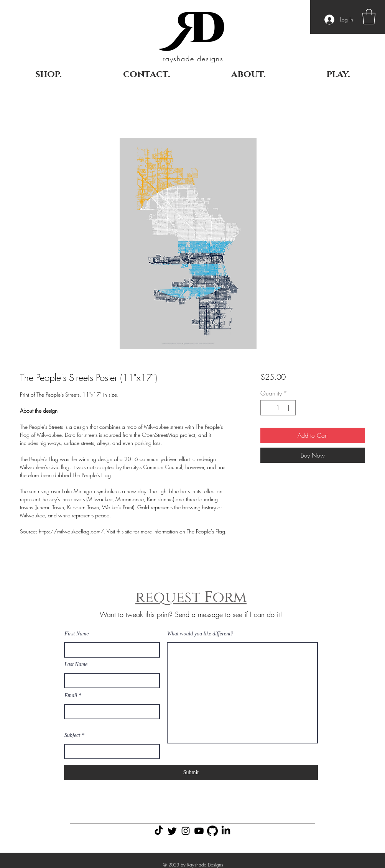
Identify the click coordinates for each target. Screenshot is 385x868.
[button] (369, 16)
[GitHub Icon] (212, 831)
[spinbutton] (278, 408)
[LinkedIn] (226, 831)
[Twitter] (172, 831)
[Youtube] (199, 831)
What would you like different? (200, 634)
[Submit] (191, 773)
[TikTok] (159, 831)
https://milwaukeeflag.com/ (71, 531)
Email (71, 696)
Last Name (76, 665)
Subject (72, 735)
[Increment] (289, 408)
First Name (77, 634)
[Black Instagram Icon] (186, 831)
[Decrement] (267, 408)
